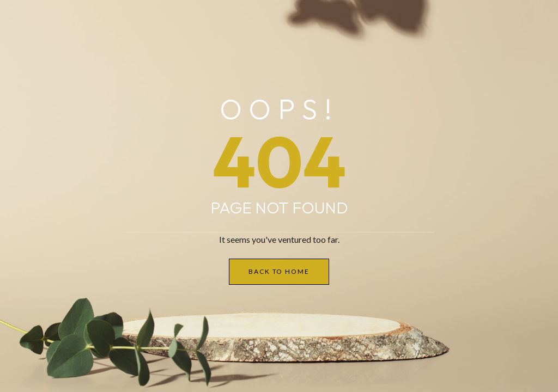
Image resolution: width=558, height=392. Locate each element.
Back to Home (279, 271)
